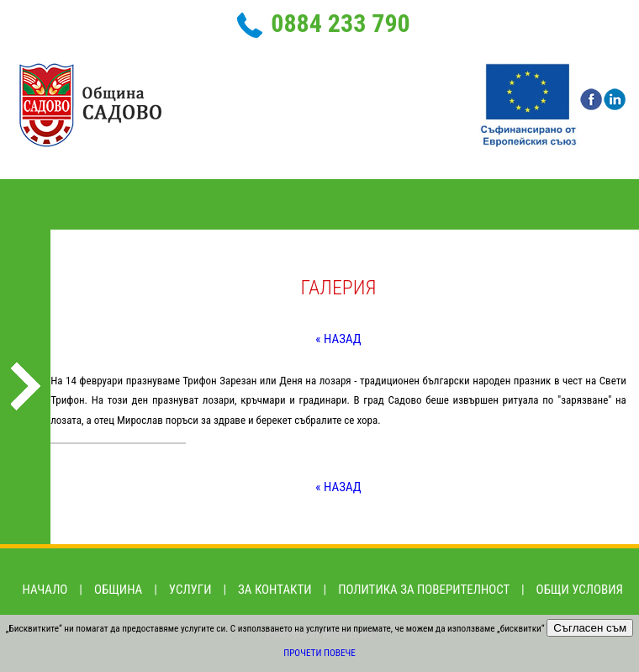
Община (118, 590)
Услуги (190, 590)
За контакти (275, 590)
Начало (45, 590)
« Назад (338, 339)
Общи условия (580, 590)
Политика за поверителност (424, 590)
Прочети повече (319, 653)
